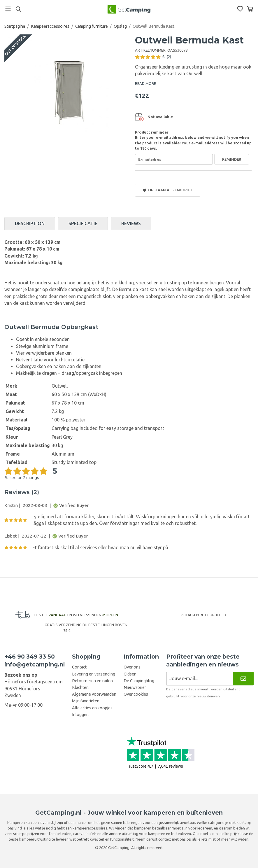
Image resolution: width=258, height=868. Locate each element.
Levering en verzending (94, 674)
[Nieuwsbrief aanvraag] (200, 679)
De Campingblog (139, 681)
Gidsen (130, 674)
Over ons (132, 667)
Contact (79, 667)
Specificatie (83, 223)
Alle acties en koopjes (92, 708)
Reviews (131, 223)
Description (30, 223)
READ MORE (145, 83)
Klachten (80, 687)
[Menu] (8, 9)
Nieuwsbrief (135, 687)
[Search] (18, 9)
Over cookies (136, 694)
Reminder (232, 159)
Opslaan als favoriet (168, 190)
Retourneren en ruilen (92, 681)
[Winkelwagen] (250, 9)
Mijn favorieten (86, 701)
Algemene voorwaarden (94, 694)
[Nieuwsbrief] (243, 679)
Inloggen (80, 715)
